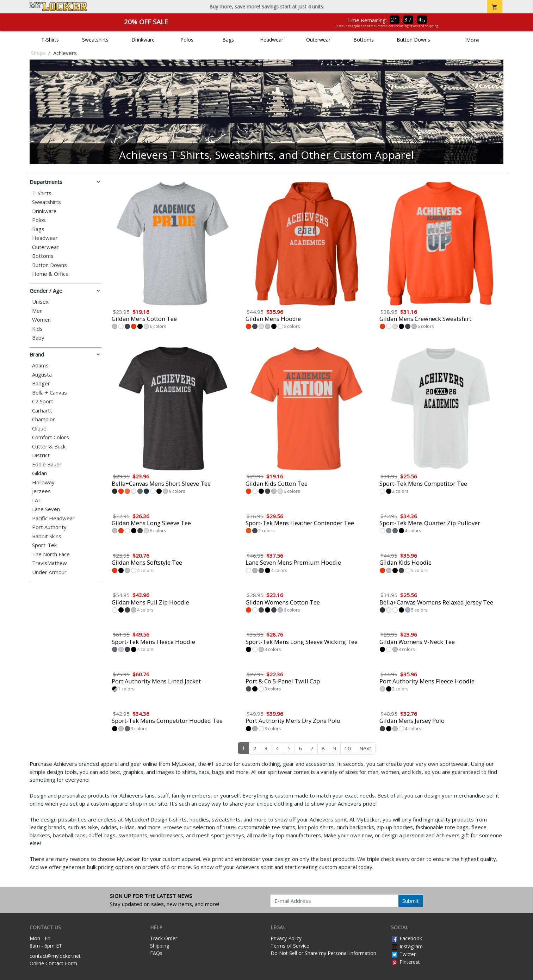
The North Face (51, 554)
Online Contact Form (53, 963)
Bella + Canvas (49, 393)
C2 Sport (43, 401)
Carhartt (42, 411)
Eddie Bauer (47, 464)
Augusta (42, 375)
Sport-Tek (44, 545)
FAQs (156, 953)
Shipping (160, 946)
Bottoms (364, 40)
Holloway (43, 482)
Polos (187, 40)
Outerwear (318, 40)
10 (348, 748)
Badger (41, 383)
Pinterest (405, 962)
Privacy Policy (286, 938)
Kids (37, 329)
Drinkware (143, 40)
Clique (39, 429)
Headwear (272, 40)
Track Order (164, 938)
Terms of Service (290, 946)
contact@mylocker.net (55, 956)
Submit (411, 901)
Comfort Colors (51, 437)
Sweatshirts (95, 40)
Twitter (403, 954)
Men (37, 311)
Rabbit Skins (47, 536)
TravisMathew (49, 563)
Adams (40, 365)
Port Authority (49, 527)
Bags (228, 40)
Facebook (407, 938)
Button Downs (413, 40)
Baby (38, 338)
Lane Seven (46, 509)
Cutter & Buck (49, 446)
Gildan (39, 473)
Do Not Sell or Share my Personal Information (323, 953)
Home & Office (50, 274)
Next (365, 748)
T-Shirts (50, 40)
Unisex (40, 302)
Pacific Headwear (53, 518)
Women (41, 320)
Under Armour (49, 572)
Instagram (407, 946)
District (41, 455)
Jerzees (41, 491)
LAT (37, 500)
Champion (44, 419)
